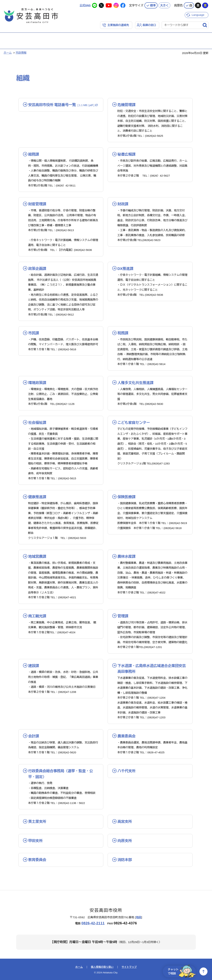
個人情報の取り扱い (102, 967)
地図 (139, 917)
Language (198, 15)
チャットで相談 (182, 971)
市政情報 (21, 53)
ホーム (8, 53)
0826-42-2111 (93, 923)
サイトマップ (129, 967)
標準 (153, 5)
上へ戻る (203, 971)
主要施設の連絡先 (118, 25)
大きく (164, 5)
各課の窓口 (149, 25)
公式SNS (85, 5)
